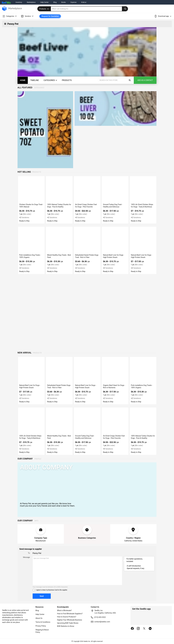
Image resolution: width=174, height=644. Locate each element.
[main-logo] (12, 10)
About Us (39, 618)
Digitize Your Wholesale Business (70, 620)
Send (42, 596)
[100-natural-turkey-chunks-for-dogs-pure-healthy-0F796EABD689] (59, 189)
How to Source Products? (67, 617)
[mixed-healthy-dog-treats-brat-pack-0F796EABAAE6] (59, 240)
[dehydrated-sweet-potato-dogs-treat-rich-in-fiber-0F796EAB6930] (87, 240)
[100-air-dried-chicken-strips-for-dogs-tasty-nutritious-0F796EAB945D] (143, 189)
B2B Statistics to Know (66, 626)
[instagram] (138, 629)
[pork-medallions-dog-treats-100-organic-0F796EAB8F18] (31, 240)
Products (44, 9)
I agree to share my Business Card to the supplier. (52, 590)
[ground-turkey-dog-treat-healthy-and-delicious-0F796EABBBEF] (115, 189)
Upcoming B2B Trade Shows (68, 623)
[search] (89, 9)
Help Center (44, 2)
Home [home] (23, 80)
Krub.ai (84, 2)
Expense (74, 2)
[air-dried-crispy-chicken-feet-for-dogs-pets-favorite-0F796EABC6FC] (87, 189)
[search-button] (125, 9)
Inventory (19, 2)
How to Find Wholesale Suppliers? (70, 614)
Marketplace (31, 2)
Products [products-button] (67, 80)
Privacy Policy (41, 626)
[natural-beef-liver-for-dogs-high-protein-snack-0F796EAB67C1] (115, 240)
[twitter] (144, 629)
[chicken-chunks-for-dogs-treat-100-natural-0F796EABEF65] (31, 189)
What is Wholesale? (64, 610)
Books (64, 2)
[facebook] (132, 629)
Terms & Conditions (43, 622)
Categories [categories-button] (50, 80)
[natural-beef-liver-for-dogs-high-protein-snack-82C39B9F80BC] (143, 240)
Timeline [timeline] (34, 80)
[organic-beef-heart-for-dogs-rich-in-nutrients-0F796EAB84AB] (115, 370)
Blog (55, 2)
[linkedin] (150, 629)
